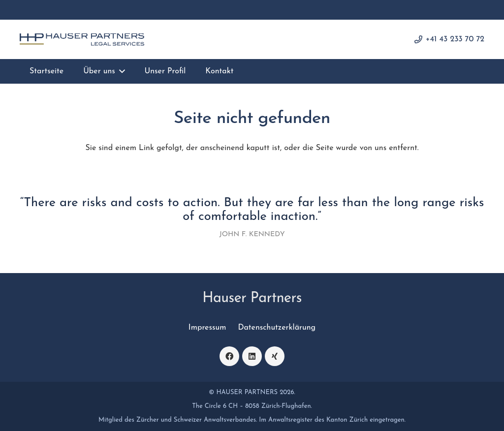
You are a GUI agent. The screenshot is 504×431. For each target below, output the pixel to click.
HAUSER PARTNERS (247, 392)
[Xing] (275, 356)
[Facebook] (229, 356)
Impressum (207, 328)
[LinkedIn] (252, 356)
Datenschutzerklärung (277, 328)
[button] (120, 71)
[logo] (82, 40)
